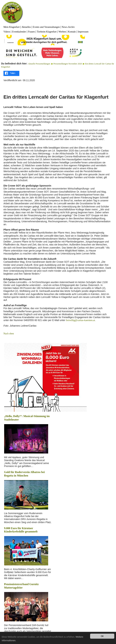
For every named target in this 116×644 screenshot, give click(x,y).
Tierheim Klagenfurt (47, 32)
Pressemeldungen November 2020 (68, 64)
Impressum (83, 32)
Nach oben (9, 334)
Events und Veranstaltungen (46, 27)
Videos (7, 32)
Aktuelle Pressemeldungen (39, 64)
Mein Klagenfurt (12, 27)
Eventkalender (19, 32)
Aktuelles (26, 27)
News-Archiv (68, 27)
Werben (62, 32)
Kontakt (72, 32)
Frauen (31, 32)
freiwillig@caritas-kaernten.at (80, 320)
